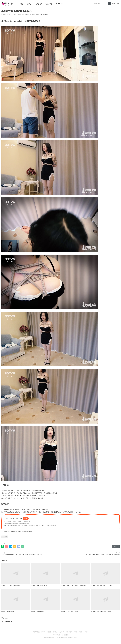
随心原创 (65, 632)
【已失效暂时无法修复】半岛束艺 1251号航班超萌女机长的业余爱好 (22, 555)
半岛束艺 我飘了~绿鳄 (16, 600)
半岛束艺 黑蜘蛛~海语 (46, 600)
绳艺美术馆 (11, 532)
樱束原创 (55, 632)
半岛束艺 (46, 15)
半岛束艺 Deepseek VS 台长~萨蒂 (105, 600)
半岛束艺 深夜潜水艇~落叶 (46, 575)
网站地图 (66, 635)
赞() (116, 546)
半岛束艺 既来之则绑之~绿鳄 (75, 600)
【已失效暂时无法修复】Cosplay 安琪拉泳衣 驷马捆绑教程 (102, 555)
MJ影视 (81, 632)
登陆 (114, 4)
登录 (26, 518)
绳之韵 (60, 632)
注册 (118, 4)
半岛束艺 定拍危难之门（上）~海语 (105, 575)
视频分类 (39, 4)
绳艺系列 (48, 4)
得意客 (71, 632)
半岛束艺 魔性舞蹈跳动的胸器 (25, 532)
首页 (21, 4)
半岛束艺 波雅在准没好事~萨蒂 (16, 575)
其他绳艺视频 (38, 15)
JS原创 (76, 632)
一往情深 (86, 632)
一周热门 (29, 4)
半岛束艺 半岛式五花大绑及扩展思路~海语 (75, 575)
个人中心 (59, 4)
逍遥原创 (49, 632)
